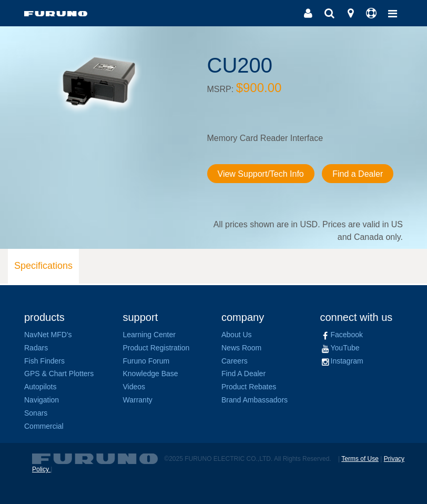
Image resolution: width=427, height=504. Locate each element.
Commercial (44, 426)
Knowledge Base (151, 374)
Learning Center (149, 335)
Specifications (43, 266)
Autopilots (40, 387)
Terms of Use (360, 459)
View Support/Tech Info (261, 174)
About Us (237, 335)
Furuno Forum (146, 361)
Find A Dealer (243, 374)
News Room (241, 348)
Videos (134, 387)
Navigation (42, 400)
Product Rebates (249, 387)
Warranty (138, 400)
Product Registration (156, 348)
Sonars (36, 413)
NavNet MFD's (48, 335)
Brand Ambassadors (255, 400)
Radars (36, 348)
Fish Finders (44, 361)
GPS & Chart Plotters (59, 374)
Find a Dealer (358, 174)
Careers (235, 361)
